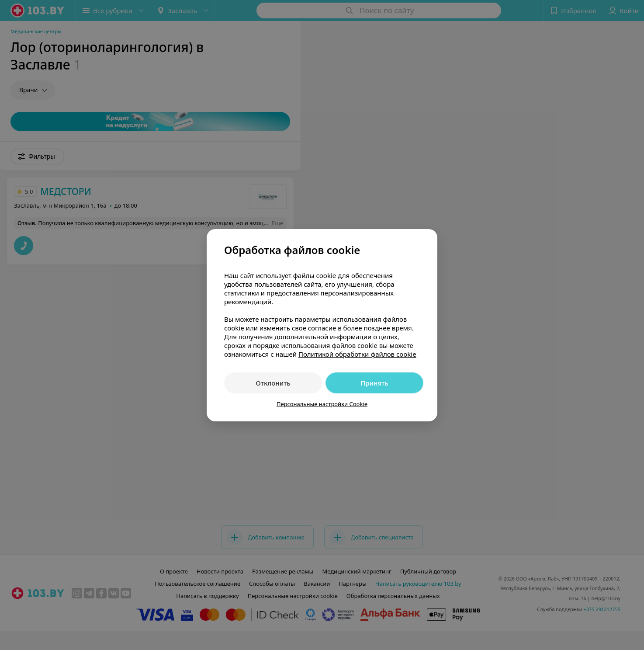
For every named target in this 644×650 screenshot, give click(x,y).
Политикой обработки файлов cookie (357, 354)
